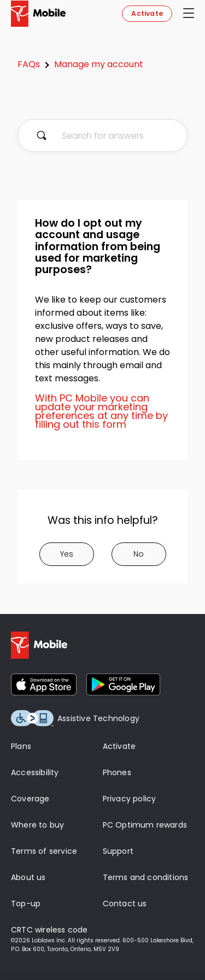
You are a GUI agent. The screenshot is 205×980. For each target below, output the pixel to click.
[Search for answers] (102, 135)
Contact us (125, 904)
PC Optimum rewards (145, 825)
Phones (117, 772)
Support (118, 851)
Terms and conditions (146, 877)
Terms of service (44, 851)
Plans (21, 746)
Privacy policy (130, 799)
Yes (67, 554)
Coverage (30, 799)
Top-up (26, 904)
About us (28, 877)
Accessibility (35, 772)
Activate (147, 13)
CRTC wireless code (49, 930)
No (139, 554)
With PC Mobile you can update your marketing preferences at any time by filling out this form (101, 411)
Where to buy (37, 825)
